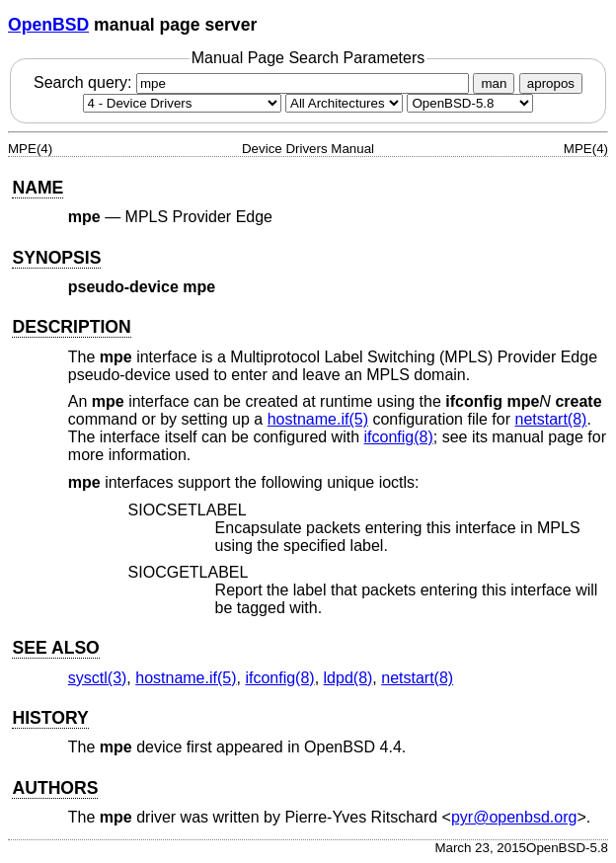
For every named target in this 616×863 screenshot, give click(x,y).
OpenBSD (48, 25)
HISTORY (50, 718)
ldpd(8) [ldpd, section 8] (348, 678)
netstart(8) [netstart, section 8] (550, 419)
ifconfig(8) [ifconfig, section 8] (399, 437)
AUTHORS (55, 788)
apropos (551, 83)
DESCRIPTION (71, 327)
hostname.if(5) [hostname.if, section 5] (318, 419)
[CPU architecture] (344, 103)
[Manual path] (470, 103)
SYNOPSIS (56, 258)
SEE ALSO (55, 648)
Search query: (254, 82)
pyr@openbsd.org (514, 817)
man (494, 83)
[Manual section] (182, 103)
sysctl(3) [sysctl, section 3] (98, 678)
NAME (38, 188)
